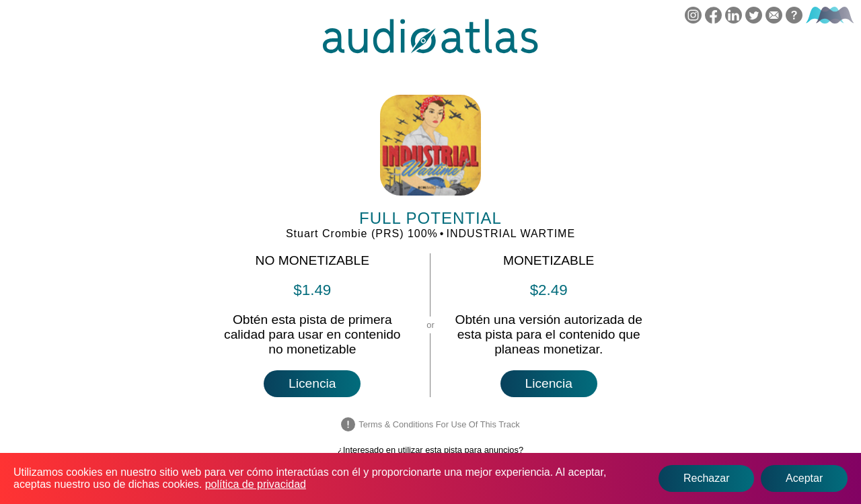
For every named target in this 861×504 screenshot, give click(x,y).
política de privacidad (256, 484)
